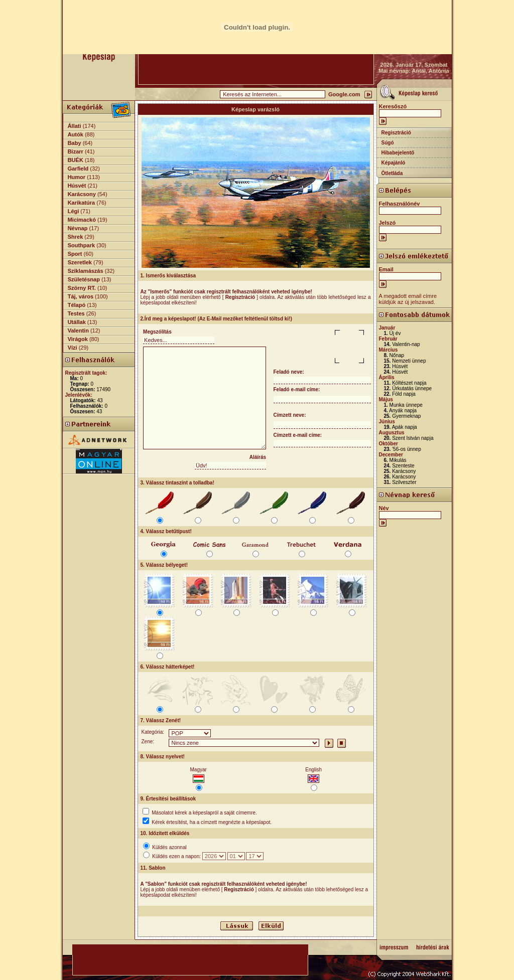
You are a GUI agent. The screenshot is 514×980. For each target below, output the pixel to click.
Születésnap (84, 279)
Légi (74, 211)
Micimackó (82, 220)
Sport (75, 254)
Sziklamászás (86, 271)
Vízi (73, 348)
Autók (76, 134)
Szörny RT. (82, 288)
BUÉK (76, 160)
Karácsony (82, 194)
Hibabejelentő (398, 153)
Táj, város (81, 296)
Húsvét (77, 186)
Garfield (78, 169)
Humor (77, 177)
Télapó (77, 305)
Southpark (81, 245)
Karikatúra (81, 203)
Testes (76, 313)
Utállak (77, 322)
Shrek (76, 237)
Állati (75, 126)
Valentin (78, 331)
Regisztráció (396, 133)
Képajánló (394, 163)
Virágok (78, 339)
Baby (75, 143)
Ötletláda (392, 173)
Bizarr (76, 151)
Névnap (78, 228)
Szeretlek (80, 262)
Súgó (388, 143)
